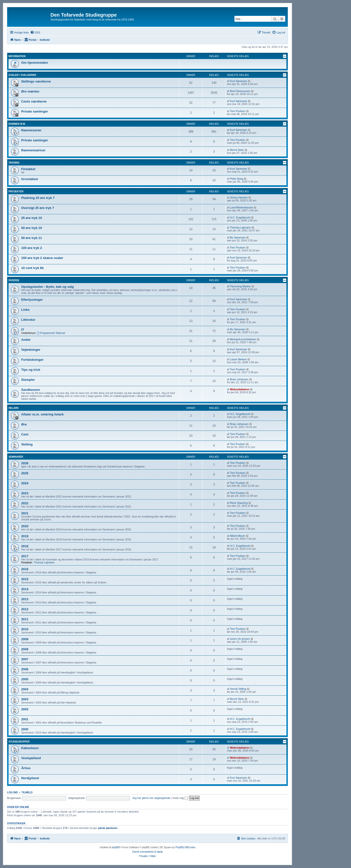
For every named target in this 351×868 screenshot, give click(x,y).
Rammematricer (33, 150)
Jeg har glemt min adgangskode (151, 798)
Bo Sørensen (238, 238)
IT (23, 330)
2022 (25, 503)
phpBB (115, 847)
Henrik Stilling (238, 689)
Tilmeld (27, 792)
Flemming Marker (240, 286)
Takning (14, 163)
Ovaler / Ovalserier (22, 75)
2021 (25, 513)
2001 (25, 719)
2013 (25, 599)
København (30, 748)
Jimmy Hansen (239, 197)
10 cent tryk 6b (32, 268)
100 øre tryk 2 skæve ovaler (42, 258)
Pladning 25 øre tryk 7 (38, 198)
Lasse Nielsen (238, 359)
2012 (25, 609)
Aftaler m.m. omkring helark (42, 414)
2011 (25, 619)
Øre (24, 424)
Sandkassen (31, 390)
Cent (25, 434)
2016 (25, 569)
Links (25, 310)
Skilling (27, 444)
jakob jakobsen (108, 828)
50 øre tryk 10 (32, 228)
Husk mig (180, 798)
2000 (25, 729)
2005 (25, 679)
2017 (25, 556)
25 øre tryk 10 (32, 218)
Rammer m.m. (17, 124)
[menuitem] (35, 32)
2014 (25, 589)
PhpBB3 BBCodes (185, 847)
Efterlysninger (32, 300)
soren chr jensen (240, 639)
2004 (25, 689)
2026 (25, 463)
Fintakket (28, 169)
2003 (25, 699)
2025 (25, 473)
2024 (25, 483)
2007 (25, 659)
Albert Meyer (237, 536)
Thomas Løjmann (240, 227)
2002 (25, 709)
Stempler (28, 380)
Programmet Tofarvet (51, 333)
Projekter (16, 191)
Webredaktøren (240, 389)
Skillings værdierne (36, 81)
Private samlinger (35, 111)
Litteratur (28, 320)
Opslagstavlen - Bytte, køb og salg (47, 287)
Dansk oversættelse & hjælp (147, 852)
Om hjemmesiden (35, 63)
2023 (25, 493)
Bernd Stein (237, 150)
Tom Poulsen (238, 111)
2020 (25, 526)
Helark (14, 408)
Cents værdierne (34, 101)
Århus (26, 768)
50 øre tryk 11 (32, 238)
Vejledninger (31, 350)
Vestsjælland (31, 758)
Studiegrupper (19, 742)
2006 (25, 669)
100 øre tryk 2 (32, 248)
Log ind (12, 792)
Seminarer (16, 457)
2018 (25, 546)
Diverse (14, 280)
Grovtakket (30, 179)
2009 (25, 639)
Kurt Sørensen (239, 81)
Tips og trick (31, 370)
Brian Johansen (239, 379)
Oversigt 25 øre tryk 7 (38, 208)
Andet (26, 340)
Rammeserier (31, 130)
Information (17, 56)
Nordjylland (30, 778)
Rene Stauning (239, 503)
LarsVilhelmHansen (241, 207)
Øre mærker (30, 91)
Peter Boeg (237, 179)
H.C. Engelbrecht (240, 217)
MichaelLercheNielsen (243, 339)
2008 (25, 649)
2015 (25, 579)
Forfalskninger (32, 360)
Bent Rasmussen (240, 91)
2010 (25, 629)
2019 (25, 536)
